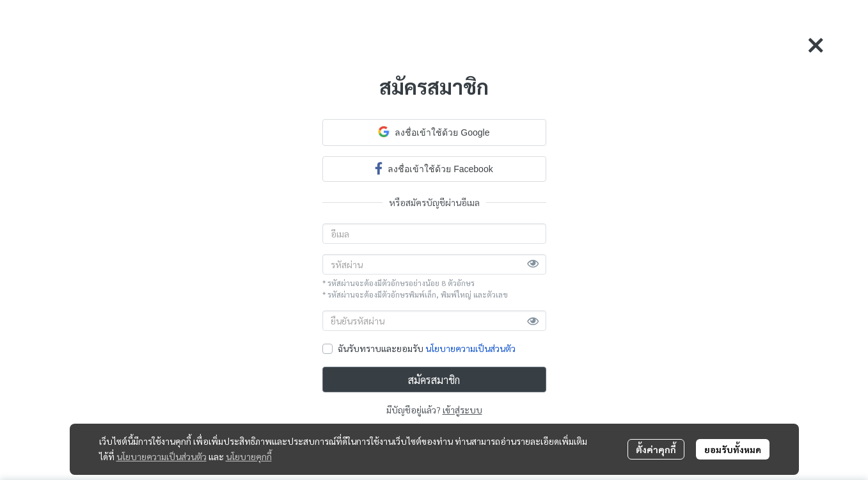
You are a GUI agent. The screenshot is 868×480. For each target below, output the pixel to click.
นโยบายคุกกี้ (249, 456)
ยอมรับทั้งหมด (733, 449)
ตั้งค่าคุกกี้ (656, 449)
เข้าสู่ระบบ (462, 410)
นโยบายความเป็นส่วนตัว (470, 348)
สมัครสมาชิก (434, 380)
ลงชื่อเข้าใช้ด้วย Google (434, 132)
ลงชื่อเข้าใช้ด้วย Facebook (434, 168)
